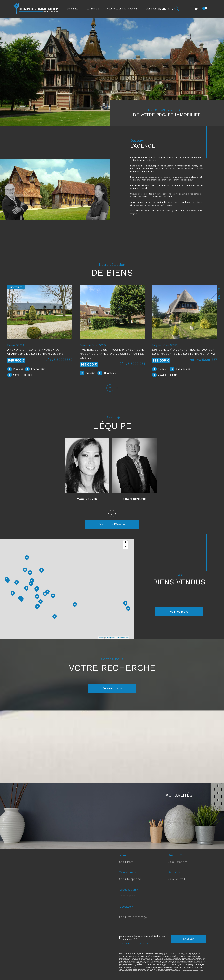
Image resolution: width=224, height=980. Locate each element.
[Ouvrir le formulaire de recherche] (169, 9)
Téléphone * (128, 873)
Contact (219, 294)
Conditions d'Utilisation (179, 971)
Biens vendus (153, 9)
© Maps (110, 638)
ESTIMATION (93, 9)
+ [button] (125, 543)
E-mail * (174, 873)
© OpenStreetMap (122, 638)
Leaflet (101, 638)
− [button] (125, 547)
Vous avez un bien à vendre (122, 9)
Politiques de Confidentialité (156, 971)
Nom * (124, 856)
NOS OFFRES (72, 9)
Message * (126, 907)
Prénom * (175, 856)
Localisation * (129, 890)
